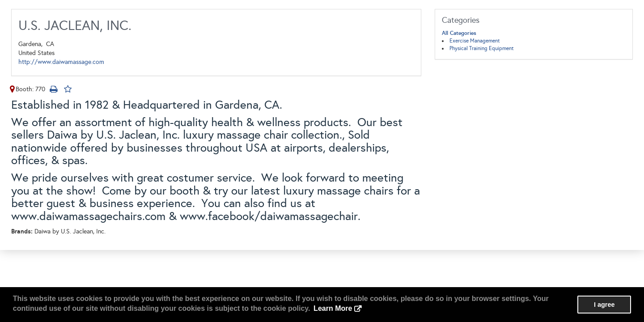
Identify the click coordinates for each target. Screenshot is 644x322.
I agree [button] (604, 305)
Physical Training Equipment (482, 48)
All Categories (459, 33)
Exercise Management (475, 41)
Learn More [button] (333, 308)
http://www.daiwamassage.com (61, 62)
